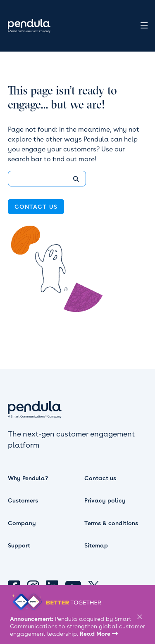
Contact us (100, 478)
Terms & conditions (111, 523)
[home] (27, 26)
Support (19, 545)
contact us (36, 207)
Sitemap (96, 545)
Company (22, 523)
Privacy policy (105, 500)
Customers (23, 500)
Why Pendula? (28, 478)
